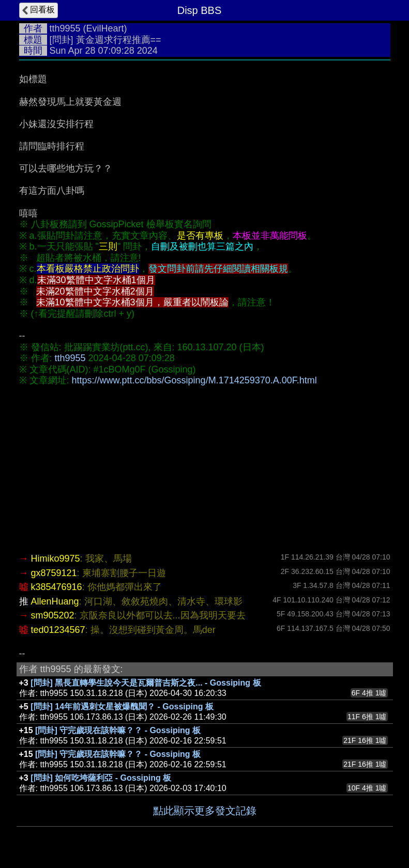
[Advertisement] (205, 469)
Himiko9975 (56, 559)
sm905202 (53, 615)
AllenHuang (55, 601)
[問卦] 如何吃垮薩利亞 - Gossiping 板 (101, 778)
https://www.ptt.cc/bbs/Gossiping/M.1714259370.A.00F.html (194, 380)
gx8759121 (54, 573)
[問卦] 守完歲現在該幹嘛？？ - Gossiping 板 (118, 730)
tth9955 (65, 28)
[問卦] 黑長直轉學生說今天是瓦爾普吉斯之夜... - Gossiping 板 (146, 683)
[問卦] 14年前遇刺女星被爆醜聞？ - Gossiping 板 (122, 707)
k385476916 (57, 587)
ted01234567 (58, 630)
